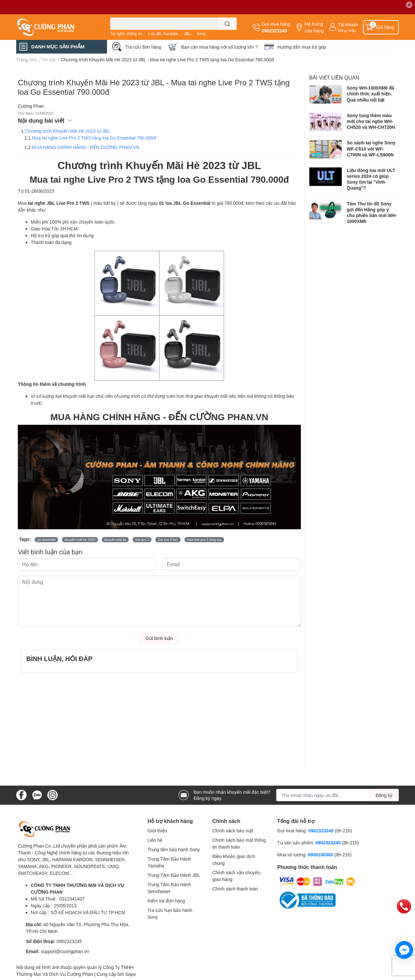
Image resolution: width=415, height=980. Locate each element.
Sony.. (202, 34)
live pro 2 (142, 540)
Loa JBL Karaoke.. (164, 34)
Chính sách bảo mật (233, 831)
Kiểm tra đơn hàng (166, 901)
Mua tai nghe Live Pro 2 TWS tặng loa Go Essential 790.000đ (94, 138)
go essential (46, 540)
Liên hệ (155, 840)
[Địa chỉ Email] (338, 795)
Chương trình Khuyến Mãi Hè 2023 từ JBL (68, 131)
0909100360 (321, 855)
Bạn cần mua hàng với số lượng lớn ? (219, 47)
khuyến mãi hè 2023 (80, 540)
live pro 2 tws (168, 540)
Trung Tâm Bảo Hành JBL (174, 875)
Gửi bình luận (159, 638)
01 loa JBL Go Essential (184, 203)
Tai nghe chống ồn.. (127, 34)
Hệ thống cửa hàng (314, 27)
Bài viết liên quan (334, 77)
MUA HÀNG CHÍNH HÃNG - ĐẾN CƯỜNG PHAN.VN (85, 147)
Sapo (130, 974)
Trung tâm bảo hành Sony (174, 849)
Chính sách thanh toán (235, 889)
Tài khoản (348, 24)
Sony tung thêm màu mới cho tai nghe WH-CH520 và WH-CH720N (371, 121)
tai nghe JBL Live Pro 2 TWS (59, 203)
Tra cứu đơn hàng (143, 47)
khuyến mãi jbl (115, 540)
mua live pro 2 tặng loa (204, 540)
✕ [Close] (409, 5)
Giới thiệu (157, 831)
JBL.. (188, 34)
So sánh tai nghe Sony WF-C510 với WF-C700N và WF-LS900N (371, 148)
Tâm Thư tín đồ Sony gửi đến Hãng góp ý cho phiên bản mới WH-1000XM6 (372, 213)
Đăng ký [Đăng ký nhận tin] (384, 795)
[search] (227, 24)
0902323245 (274, 31)
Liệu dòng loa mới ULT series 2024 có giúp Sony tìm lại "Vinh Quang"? (371, 179)
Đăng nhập (347, 30)
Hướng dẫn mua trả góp (302, 47)
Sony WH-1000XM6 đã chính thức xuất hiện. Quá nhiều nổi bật (371, 94)
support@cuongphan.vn (65, 951)
